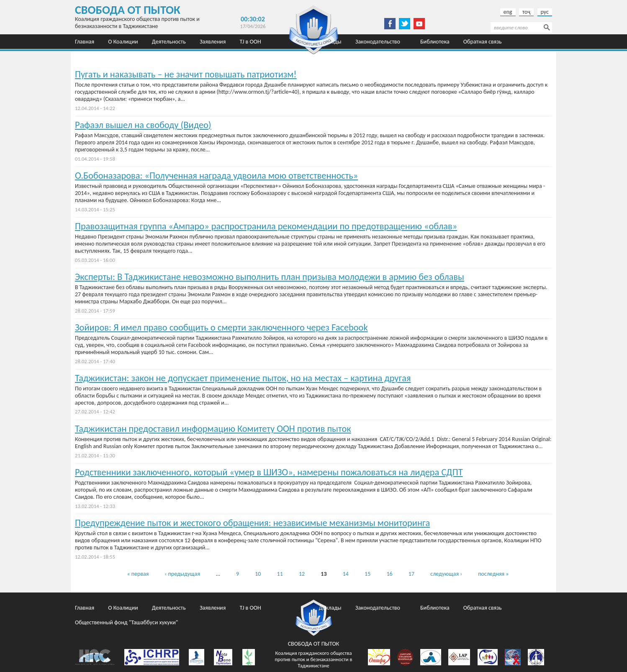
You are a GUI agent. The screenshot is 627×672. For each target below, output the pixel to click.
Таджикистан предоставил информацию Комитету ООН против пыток (213, 429)
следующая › (446, 574)
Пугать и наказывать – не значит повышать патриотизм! (186, 74)
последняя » (493, 574)
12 (302, 574)
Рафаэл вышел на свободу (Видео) (143, 125)
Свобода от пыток (128, 10)
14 (346, 574)
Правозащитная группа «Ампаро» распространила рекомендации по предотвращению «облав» (266, 226)
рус (545, 12)
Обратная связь (483, 42)
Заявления (213, 42)
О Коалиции (123, 42)
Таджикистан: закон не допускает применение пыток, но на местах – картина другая (243, 378)
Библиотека (435, 42)
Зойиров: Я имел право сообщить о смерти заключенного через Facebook (221, 327)
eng (508, 12)
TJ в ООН (251, 42)
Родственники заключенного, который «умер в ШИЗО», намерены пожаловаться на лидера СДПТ (269, 472)
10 (258, 574)
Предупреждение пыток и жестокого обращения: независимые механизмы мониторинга (252, 523)
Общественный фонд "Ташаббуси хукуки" (126, 56)
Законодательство (378, 42)
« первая (138, 574)
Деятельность (169, 42)
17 (411, 574)
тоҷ (527, 12)
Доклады (330, 608)
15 (367, 574)
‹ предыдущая (182, 574)
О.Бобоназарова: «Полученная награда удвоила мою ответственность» (216, 176)
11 (280, 574)
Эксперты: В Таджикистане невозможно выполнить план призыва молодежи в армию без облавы (270, 277)
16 (389, 574)
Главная (85, 42)
